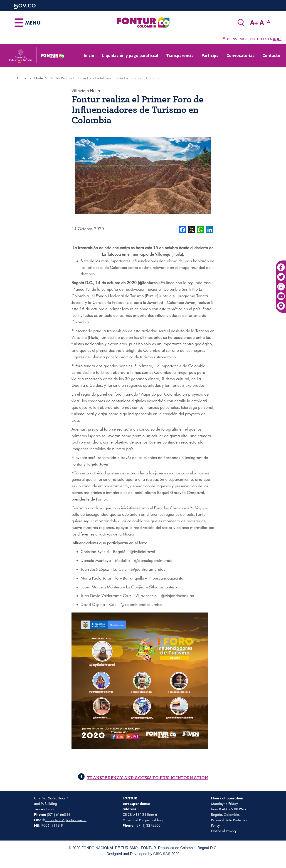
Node (39, 78)
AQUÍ (277, 39)
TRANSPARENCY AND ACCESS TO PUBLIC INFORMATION (143, 778)
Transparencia (180, 55)
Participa (210, 55)
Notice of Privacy (224, 831)
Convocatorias (240, 55)
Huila (95, 91)
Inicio (89, 55)
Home (22, 78)
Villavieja (80, 91)
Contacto (271, 55)
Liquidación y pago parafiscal (130, 55)
